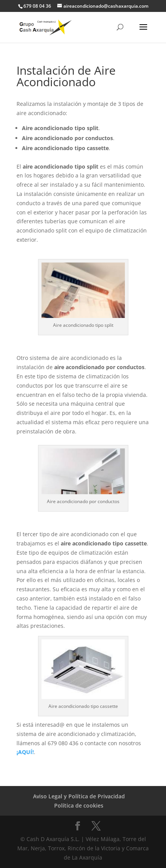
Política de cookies (79, 805)
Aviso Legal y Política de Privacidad (79, 796)
